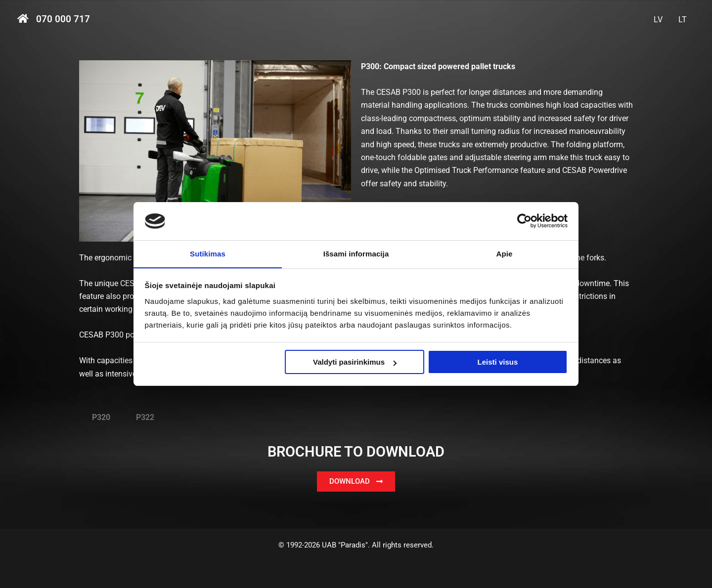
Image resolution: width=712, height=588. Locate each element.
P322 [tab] (145, 417)
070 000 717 (63, 19)
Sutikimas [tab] (208, 253)
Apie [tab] (505, 253)
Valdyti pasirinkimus (355, 362)
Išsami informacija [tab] (356, 253)
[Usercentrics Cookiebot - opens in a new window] (524, 221)
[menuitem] (658, 20)
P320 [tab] (101, 417)
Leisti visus (498, 362)
